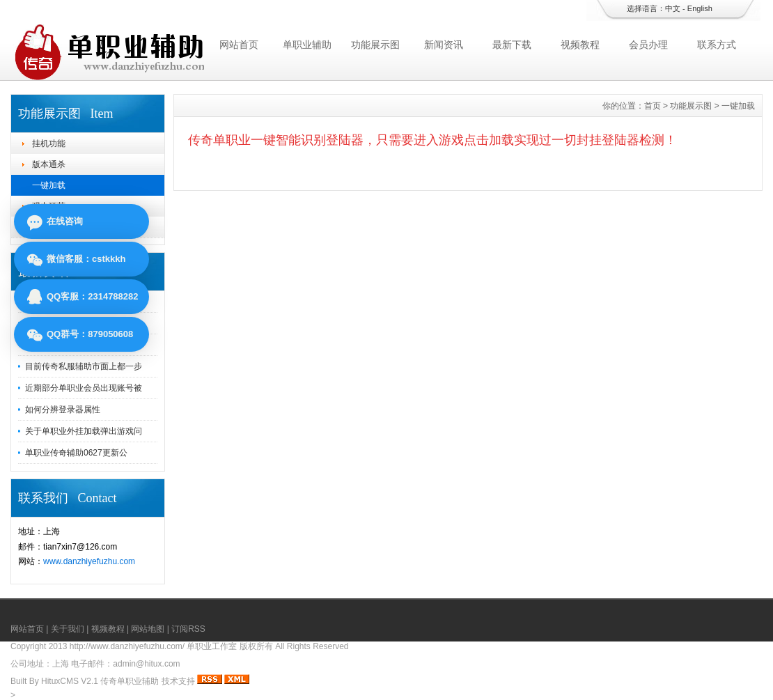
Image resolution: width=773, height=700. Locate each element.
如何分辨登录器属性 (63, 410)
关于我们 (68, 629)
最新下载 (512, 45)
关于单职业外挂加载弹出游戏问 (84, 431)
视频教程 (580, 45)
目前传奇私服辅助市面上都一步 (84, 366)
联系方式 (717, 45)
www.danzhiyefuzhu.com (89, 561)
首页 (653, 106)
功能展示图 (375, 45)
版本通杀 (49, 164)
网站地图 (148, 629)
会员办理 (648, 45)
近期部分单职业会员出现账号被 (84, 388)
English (700, 8)
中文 (673, 8)
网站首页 (239, 45)
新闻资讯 (444, 45)
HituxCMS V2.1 (70, 681)
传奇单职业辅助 (130, 681)
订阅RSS (188, 629)
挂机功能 (49, 143)
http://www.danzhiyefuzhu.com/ (127, 646)
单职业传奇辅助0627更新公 (76, 453)
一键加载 (49, 185)
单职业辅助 (307, 45)
